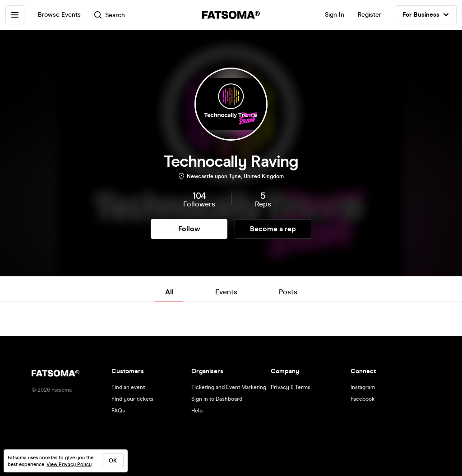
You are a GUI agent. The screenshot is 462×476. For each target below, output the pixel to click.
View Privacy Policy (69, 465)
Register (370, 15)
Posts (288, 292)
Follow (189, 229)
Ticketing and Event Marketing (229, 387)
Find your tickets (132, 399)
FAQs (118, 411)
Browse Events (59, 15)
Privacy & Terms (291, 387)
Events (226, 292)
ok (113, 461)
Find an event (128, 387)
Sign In (335, 15)
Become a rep (273, 229)
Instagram (363, 387)
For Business (426, 15)
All (169, 292)
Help (197, 411)
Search (110, 15)
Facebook (363, 399)
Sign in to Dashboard (217, 399)
